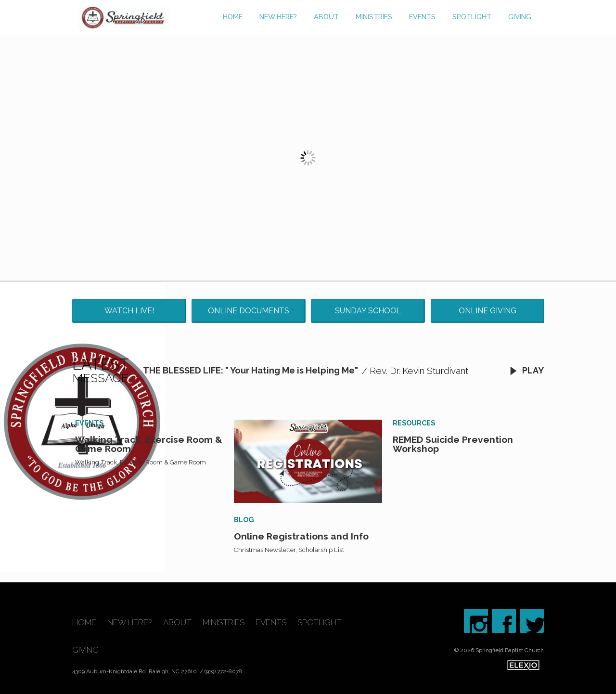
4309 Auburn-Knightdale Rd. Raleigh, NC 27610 (135, 671)
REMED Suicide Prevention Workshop (453, 444)
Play (526, 370)
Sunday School (368, 311)
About (326, 17)
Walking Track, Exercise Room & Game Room (148, 444)
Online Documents (249, 311)
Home (233, 17)
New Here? (278, 17)
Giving (520, 17)
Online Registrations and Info (301, 536)
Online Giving (488, 311)
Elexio (523, 665)
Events (422, 17)
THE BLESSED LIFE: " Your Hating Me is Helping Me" (250, 370)
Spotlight (472, 17)
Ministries (374, 17)
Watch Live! (129, 311)
